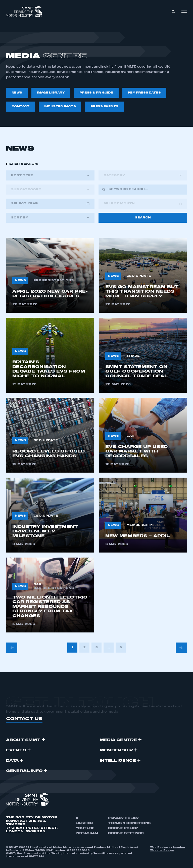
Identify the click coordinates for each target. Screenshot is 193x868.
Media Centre (118, 740)
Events (16, 750)
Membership (116, 750)
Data (12, 761)
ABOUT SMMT (23, 740)
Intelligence (118, 761)
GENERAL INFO (24, 771)
